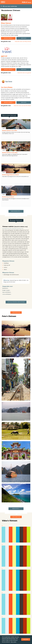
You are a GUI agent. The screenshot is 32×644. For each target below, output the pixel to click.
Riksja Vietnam (6, 23)
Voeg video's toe (16, 517)
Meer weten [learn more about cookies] (13, 642)
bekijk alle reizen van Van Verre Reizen (22, 106)
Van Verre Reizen (7, 87)
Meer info (24, 38)
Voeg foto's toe (16, 312)
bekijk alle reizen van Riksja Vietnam (23, 41)
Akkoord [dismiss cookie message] (26, 639)
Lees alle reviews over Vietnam (16, 302)
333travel (4, 56)
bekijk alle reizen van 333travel (24, 73)
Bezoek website (8, 38)
